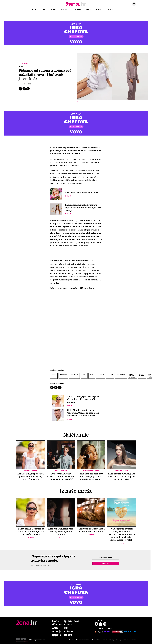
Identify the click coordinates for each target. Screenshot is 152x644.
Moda (34, 10)
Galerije (53, 10)
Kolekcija (63, 374)
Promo (68, 625)
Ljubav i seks (76, 10)
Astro (43, 10)
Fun (119, 10)
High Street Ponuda (132, 376)
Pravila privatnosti (83, 640)
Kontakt (72, 640)
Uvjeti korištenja (109, 640)
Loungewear (121, 374)
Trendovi (100, 374)
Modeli (110, 374)
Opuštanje (74, 374)
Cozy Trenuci (142, 375)
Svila (92, 374)
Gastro (64, 10)
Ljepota (88, 10)
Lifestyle (99, 10)
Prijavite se (106, 563)
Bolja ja (110, 10)
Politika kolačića (96, 640)
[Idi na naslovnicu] (76, 6)
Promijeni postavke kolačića (126, 640)
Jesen (84, 374)
